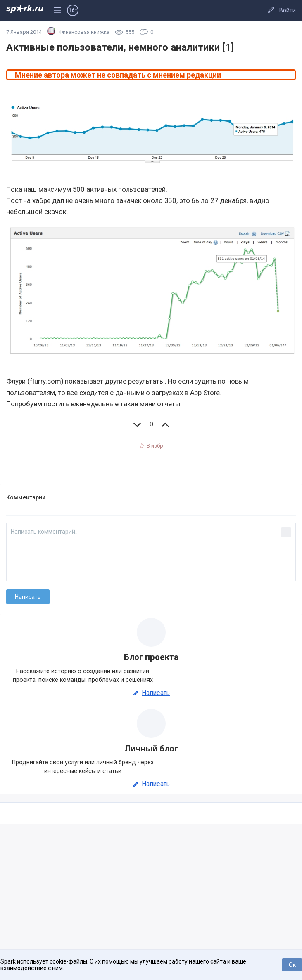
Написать (151, 693)
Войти (288, 10)
